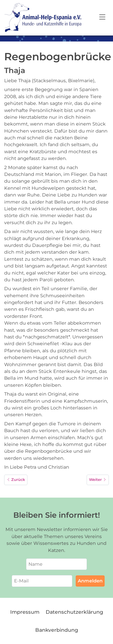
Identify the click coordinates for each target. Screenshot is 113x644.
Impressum (25, 612)
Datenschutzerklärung (74, 612)
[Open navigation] (102, 18)
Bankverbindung (57, 630)
